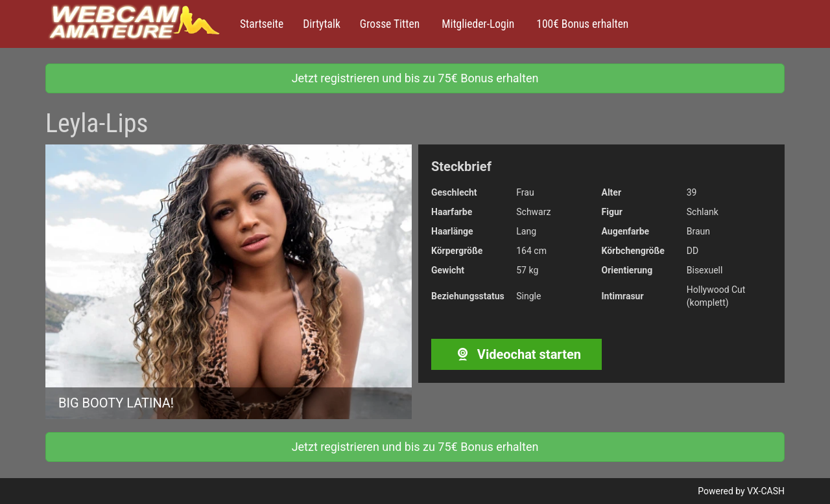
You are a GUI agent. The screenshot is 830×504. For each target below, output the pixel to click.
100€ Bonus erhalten (581, 24)
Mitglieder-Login (477, 24)
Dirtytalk (322, 24)
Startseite (262, 24)
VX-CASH (766, 491)
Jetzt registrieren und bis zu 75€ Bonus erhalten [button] (415, 78)
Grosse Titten (390, 24)
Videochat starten (516, 354)
